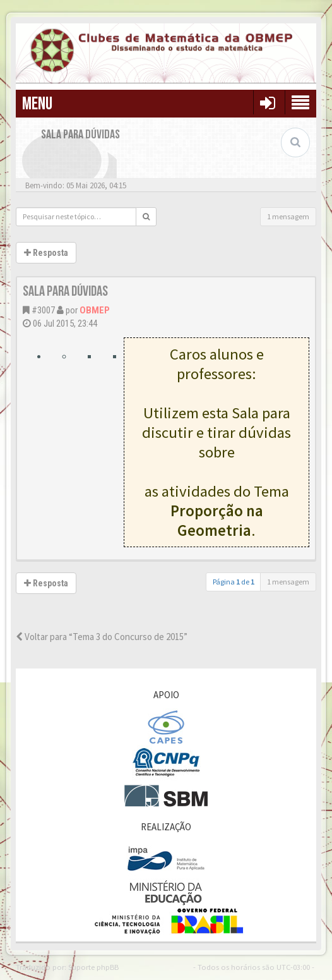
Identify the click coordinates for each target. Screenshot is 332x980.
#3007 (43, 310)
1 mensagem (288, 216)
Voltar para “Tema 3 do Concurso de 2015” (102, 637)
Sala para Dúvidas (65, 292)
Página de (234, 582)
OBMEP (95, 310)
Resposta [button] (46, 253)
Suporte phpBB (93, 967)
